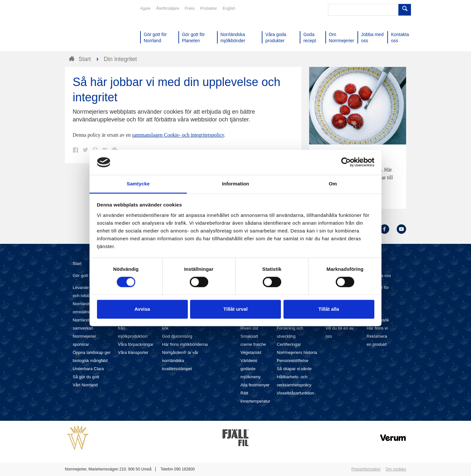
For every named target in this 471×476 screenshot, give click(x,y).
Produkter (209, 8)
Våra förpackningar (136, 344)
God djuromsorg (177, 336)
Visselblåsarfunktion (295, 393)
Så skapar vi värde (294, 369)
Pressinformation (366, 469)
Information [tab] (235, 184)
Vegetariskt (251, 352)
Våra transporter (133, 352)
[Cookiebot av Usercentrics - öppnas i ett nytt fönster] (346, 162)
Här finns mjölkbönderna (185, 344)
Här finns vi (377, 328)
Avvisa (142, 309)
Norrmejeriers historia (297, 352)
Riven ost (249, 328)
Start (77, 263)
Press (190, 8)
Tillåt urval (236, 309)
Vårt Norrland (85, 385)
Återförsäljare (168, 8)
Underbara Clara (88, 369)
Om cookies (396, 469)
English (229, 8)
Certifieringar (289, 344)
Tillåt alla (329, 309)
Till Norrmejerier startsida (90, 29)
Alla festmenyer (255, 385)
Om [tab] (333, 184)
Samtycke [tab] (138, 184)
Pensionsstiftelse (293, 361)
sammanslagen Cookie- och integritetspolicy (178, 135)
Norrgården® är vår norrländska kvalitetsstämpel (180, 361)
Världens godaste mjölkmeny (250, 369)
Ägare (145, 8)
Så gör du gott (86, 377)
